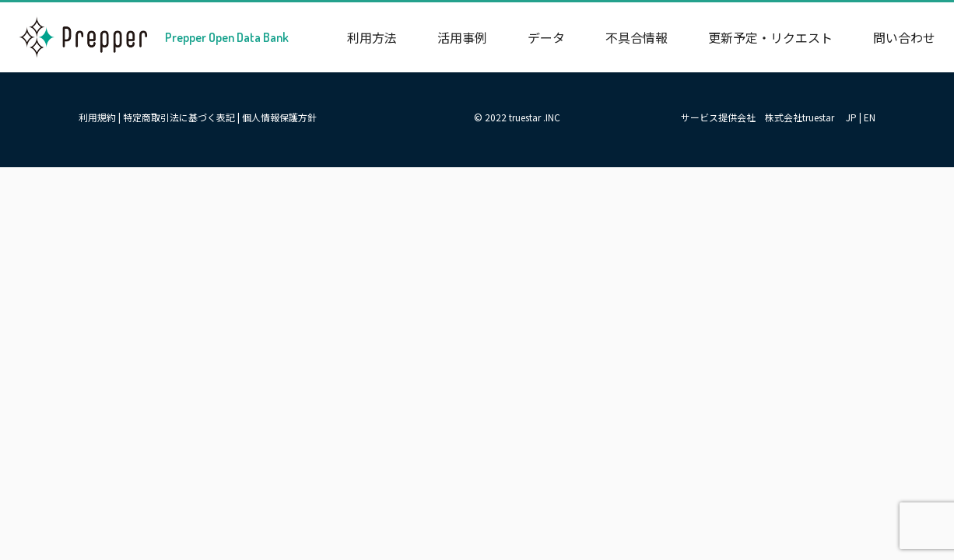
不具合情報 (637, 37)
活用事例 (462, 37)
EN (870, 117)
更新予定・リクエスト (770, 37)
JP (851, 117)
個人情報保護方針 (279, 117)
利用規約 (97, 117)
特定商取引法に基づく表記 (179, 117)
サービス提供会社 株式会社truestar (758, 117)
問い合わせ (904, 37)
